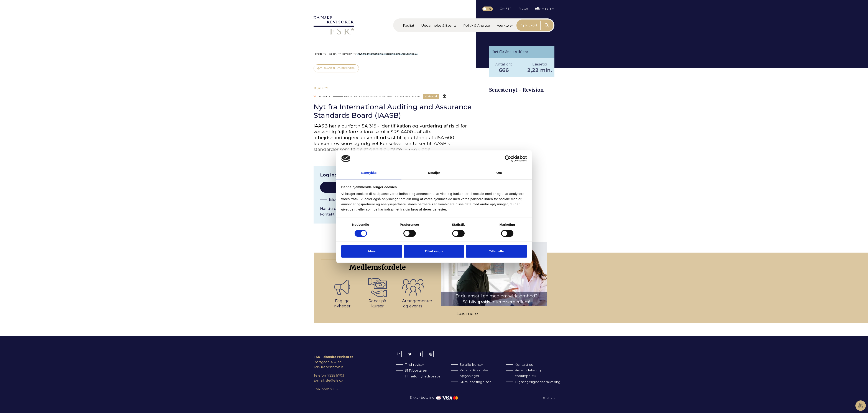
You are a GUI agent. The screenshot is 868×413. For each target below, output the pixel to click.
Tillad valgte (434, 251)
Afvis (372, 251)
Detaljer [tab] (434, 173)
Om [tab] (499, 173)
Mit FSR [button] (529, 25)
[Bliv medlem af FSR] (437, 288)
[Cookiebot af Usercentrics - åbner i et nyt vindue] (508, 158)
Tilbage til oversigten (336, 68)
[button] (409, 25)
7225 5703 (336, 375)
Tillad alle (496, 251)
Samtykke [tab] (369, 173)
